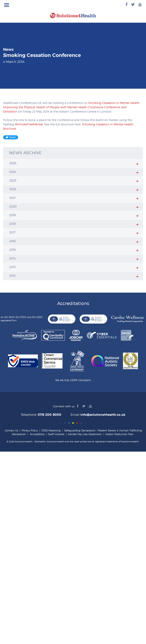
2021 (12, 198)
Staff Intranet (56, 434)
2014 (12, 259)
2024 (13, 172)
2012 (12, 276)
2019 (13, 215)
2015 (13, 250)
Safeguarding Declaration (80, 431)
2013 (12, 267)
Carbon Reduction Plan (119, 434)
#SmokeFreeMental (29, 125)
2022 (13, 189)
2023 (13, 181)
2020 (13, 207)
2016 (13, 241)
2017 (12, 233)
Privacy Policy (30, 431)
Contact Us (11, 431)
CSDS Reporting (51, 431)
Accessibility (37, 434)
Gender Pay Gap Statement (85, 434)
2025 (13, 163)
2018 (13, 224)
